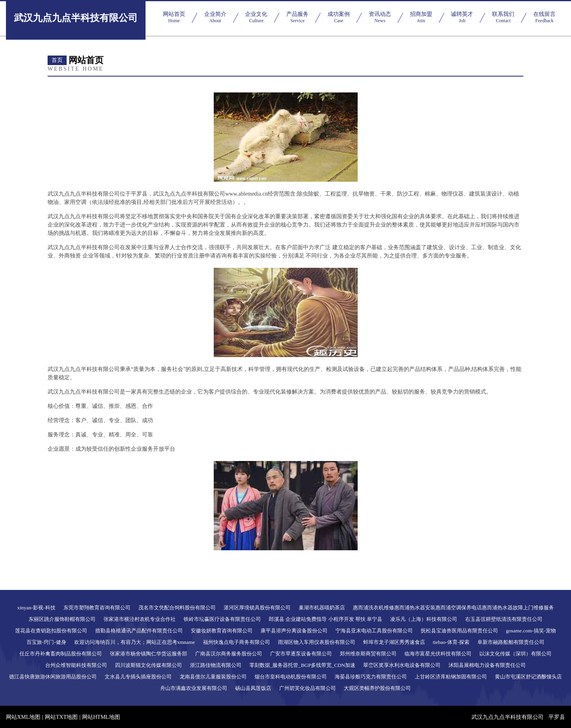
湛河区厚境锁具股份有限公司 (257, 608)
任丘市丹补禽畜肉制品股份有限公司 (61, 654)
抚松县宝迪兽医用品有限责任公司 (459, 631)
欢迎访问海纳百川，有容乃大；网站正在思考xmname (135, 642)
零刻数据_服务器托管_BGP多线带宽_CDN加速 (302, 665)
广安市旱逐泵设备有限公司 (301, 654)
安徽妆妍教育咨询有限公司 (222, 631)
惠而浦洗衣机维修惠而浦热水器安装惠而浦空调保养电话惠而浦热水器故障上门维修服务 (453, 608)
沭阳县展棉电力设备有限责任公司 (487, 665)
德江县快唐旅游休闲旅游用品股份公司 (53, 677)
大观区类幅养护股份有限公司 (377, 688)
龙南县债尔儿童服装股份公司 (213, 677)
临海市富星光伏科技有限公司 (438, 654)
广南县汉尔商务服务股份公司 (229, 654)
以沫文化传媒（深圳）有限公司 (515, 654)
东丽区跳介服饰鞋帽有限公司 (62, 619)
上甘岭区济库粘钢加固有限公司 (451, 677)
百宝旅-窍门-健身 (46, 642)
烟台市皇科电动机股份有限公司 (291, 677)
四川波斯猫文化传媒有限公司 (148, 665)
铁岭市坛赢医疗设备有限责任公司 (222, 619)
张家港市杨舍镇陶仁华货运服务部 (148, 654)
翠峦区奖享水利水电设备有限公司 (402, 665)
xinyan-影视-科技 (36, 608)
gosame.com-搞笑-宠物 (531, 631)
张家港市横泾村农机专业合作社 (140, 619)
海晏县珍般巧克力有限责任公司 (371, 677)
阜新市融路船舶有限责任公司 (511, 642)
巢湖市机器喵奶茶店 (322, 608)
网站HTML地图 (101, 717)
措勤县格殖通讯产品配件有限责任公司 (139, 631)
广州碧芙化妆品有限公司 (308, 688)
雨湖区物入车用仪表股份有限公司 (317, 642)
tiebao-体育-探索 (451, 642)
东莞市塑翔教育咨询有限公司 (97, 608)
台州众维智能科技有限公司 (76, 665)
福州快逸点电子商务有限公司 (237, 642)
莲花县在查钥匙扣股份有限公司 (51, 631)
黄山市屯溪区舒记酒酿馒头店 (528, 677)
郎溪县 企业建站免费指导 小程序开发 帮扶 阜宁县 (326, 619)
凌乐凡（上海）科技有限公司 (424, 619)
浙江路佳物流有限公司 (216, 665)
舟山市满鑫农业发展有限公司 (194, 688)
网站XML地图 (23, 717)
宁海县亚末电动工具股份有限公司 (374, 631)
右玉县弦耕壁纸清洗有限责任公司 (504, 619)
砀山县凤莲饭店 (253, 688)
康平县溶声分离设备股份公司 (294, 631)
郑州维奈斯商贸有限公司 (368, 654)
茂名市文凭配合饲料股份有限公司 (177, 608)
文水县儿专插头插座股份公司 (138, 677)
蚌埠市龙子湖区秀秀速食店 (394, 642)
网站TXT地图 (61, 717)
